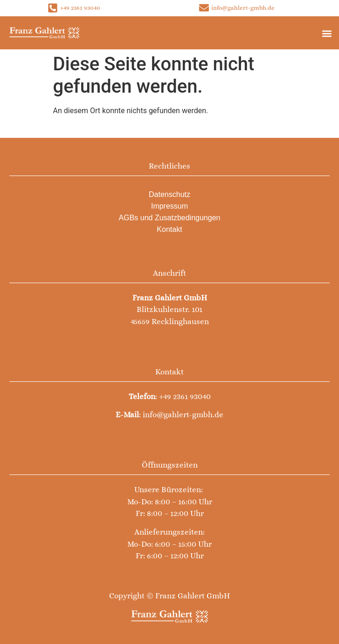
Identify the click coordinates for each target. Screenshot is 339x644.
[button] (327, 33)
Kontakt (169, 229)
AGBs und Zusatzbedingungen (170, 218)
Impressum (169, 206)
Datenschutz (169, 194)
